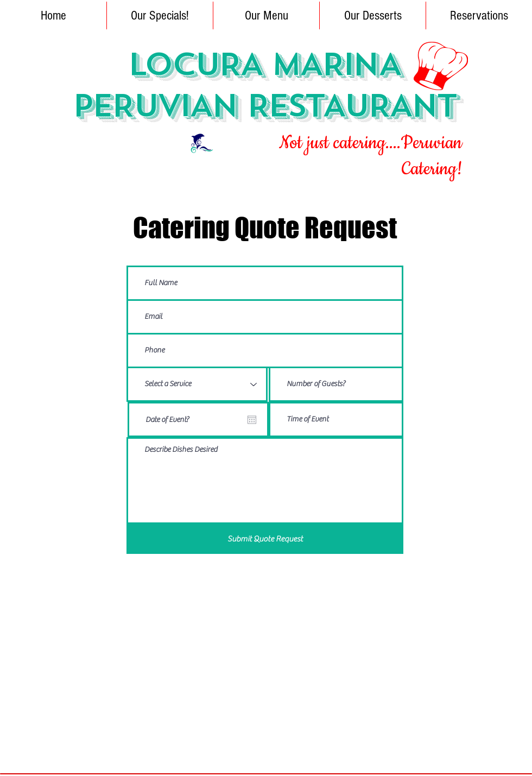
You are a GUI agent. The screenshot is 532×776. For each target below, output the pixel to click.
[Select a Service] (197, 384)
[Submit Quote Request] (265, 539)
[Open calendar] (252, 420)
